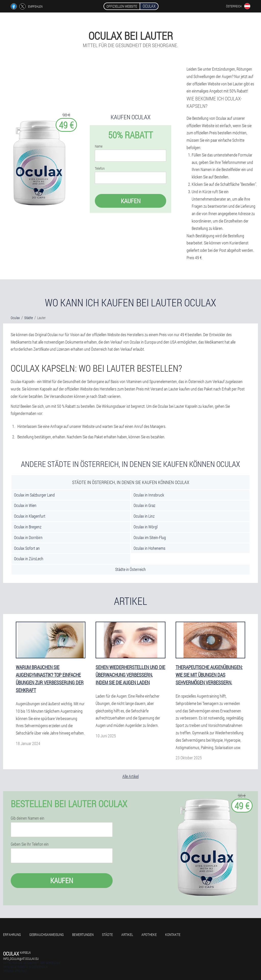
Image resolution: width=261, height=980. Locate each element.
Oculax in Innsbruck (149, 495)
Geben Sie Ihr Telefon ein (30, 844)
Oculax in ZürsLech (29, 559)
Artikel (127, 935)
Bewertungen (83, 935)
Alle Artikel (130, 776)
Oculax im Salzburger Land (34, 495)
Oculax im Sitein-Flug (150, 537)
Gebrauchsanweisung (47, 935)
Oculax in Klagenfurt (30, 516)
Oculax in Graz (144, 505)
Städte (107, 935)
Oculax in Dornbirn (28, 537)
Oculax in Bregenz (28, 527)
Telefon (100, 168)
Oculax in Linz (144, 516)
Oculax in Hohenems (149, 548)
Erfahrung (12, 935)
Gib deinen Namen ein (28, 818)
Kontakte (173, 935)
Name (99, 146)
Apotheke (149, 935)
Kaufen (131, 201)
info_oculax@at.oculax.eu (21, 959)
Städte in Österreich (130, 569)
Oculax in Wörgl (146, 527)
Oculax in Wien (25, 505)
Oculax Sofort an (27, 548)
